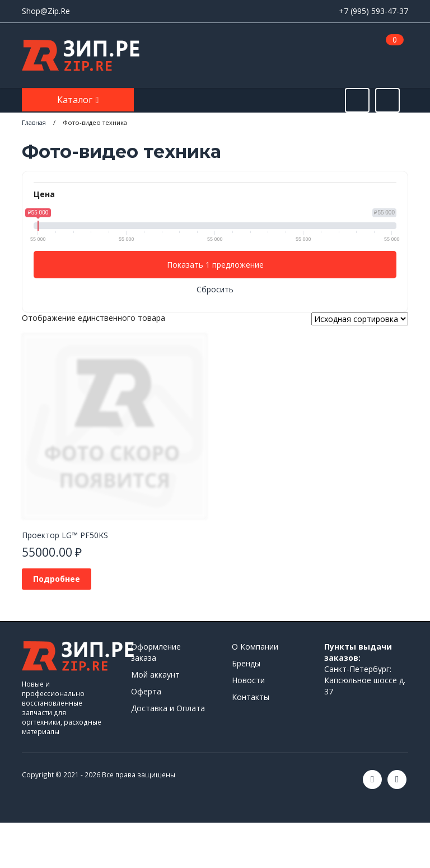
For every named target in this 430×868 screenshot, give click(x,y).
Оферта (146, 691)
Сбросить (215, 289)
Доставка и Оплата (168, 708)
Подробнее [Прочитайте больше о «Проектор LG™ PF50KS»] (57, 579)
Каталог (76, 100)
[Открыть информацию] (387, 100)
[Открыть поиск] (357, 100)
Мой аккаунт (155, 675)
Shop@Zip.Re (46, 11)
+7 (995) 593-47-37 (373, 11)
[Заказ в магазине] (360, 319)
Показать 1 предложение (215, 265)
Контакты (251, 697)
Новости (248, 680)
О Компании (255, 647)
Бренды (246, 663)
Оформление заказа (156, 652)
